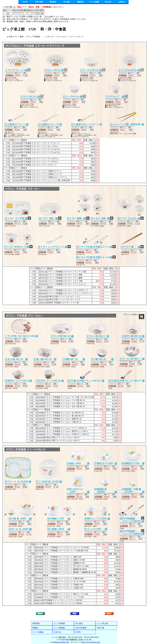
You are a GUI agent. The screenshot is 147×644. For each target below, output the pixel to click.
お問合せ (122, 2)
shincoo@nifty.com (62, 642)
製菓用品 (80, 2)
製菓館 (35, 628)
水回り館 (100, 628)
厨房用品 (53, 2)
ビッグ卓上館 (102, 623)
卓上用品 (67, 2)
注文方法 (108, 2)
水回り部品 (39, 2)
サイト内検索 (94, 2)
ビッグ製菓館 (59, 628)
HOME (25, 2)
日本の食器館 (81, 628)
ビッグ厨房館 (59, 623)
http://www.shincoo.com (91, 642)
